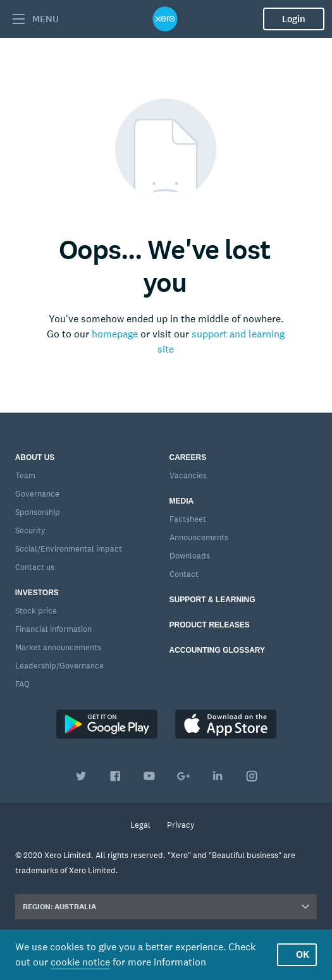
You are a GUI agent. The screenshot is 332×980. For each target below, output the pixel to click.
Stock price (36, 611)
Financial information (53, 629)
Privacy (181, 825)
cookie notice (80, 962)
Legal (140, 825)
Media (182, 501)
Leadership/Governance (59, 666)
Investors (37, 593)
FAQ (22, 684)
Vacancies (188, 475)
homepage (115, 334)
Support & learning (212, 600)
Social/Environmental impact (69, 549)
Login (294, 19)
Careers (188, 457)
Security (30, 530)
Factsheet (188, 519)
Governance (37, 494)
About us (35, 457)
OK (303, 954)
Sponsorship (38, 512)
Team (25, 475)
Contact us (35, 567)
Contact (184, 574)
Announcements (199, 537)
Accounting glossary (218, 650)
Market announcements (58, 647)
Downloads (190, 556)
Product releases (210, 625)
